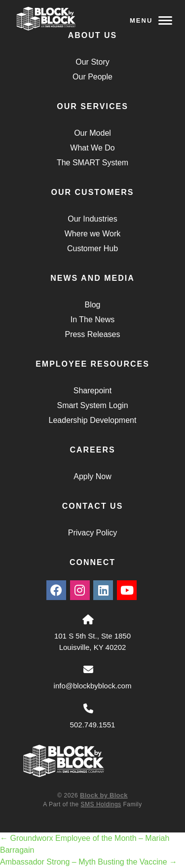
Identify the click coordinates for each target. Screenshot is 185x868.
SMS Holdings (101, 804)
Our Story (92, 62)
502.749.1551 (93, 725)
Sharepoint (92, 391)
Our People (92, 77)
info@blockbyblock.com (93, 686)
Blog (92, 305)
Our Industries (92, 219)
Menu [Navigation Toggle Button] (151, 20)
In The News (93, 320)
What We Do (92, 148)
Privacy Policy (93, 533)
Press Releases (92, 334)
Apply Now (92, 476)
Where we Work (93, 234)
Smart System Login (92, 405)
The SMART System (92, 163)
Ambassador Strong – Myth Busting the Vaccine (89, 862)
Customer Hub (92, 248)
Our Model (92, 133)
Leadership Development (93, 420)
